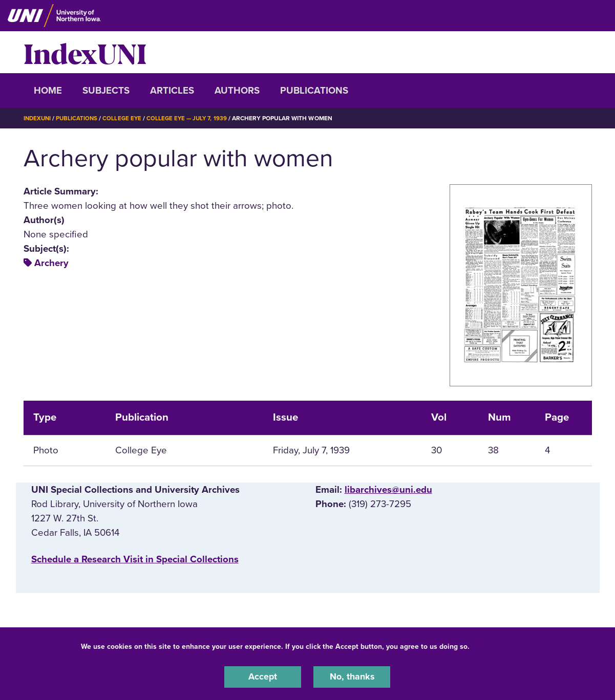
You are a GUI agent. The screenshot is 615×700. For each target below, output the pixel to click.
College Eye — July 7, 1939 (192, 118)
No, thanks (352, 676)
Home (48, 91)
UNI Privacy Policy (504, 646)
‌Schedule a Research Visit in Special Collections (135, 559)
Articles (172, 91)
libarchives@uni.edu (388, 489)
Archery (51, 263)
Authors (237, 91)
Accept (263, 676)
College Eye (125, 118)
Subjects (106, 91)
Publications (314, 91)
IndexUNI (85, 52)
